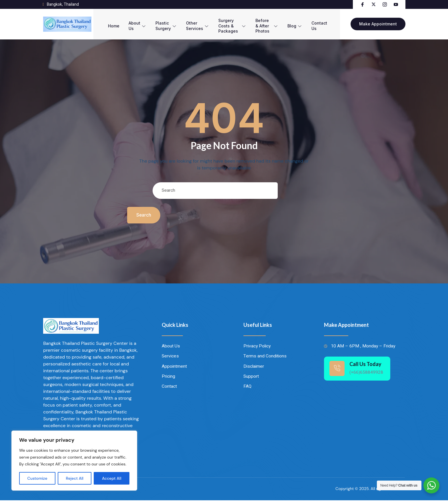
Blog (302, 22)
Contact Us (327, 22)
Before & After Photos (270, 22)
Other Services (190, 22)
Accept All (112, 478)
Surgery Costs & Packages (229, 22)
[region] (74, 461)
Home (104, 22)
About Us (129, 22)
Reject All (75, 478)
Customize (37, 478)
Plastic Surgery (158, 22)
